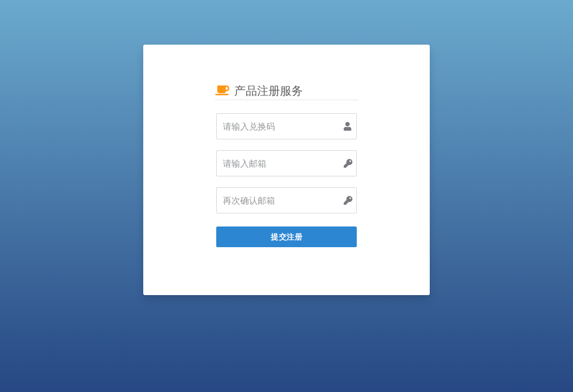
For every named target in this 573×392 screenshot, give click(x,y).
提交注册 (286, 237)
